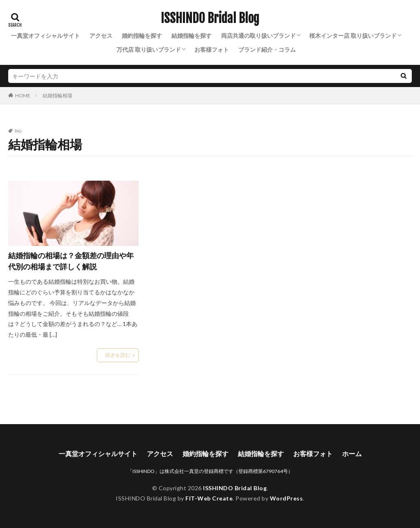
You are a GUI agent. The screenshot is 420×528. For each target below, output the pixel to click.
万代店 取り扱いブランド (149, 49)
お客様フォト (212, 49)
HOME (23, 95)
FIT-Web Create (209, 498)
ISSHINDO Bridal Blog (210, 18)
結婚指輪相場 (57, 95)
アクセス (101, 36)
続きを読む (118, 355)
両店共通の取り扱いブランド (258, 36)
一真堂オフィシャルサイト (46, 36)
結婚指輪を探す (192, 36)
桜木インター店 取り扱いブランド (353, 36)
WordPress (286, 498)
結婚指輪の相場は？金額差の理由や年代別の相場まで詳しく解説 (71, 261)
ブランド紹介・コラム (267, 49)
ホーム (352, 453)
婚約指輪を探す (142, 36)
